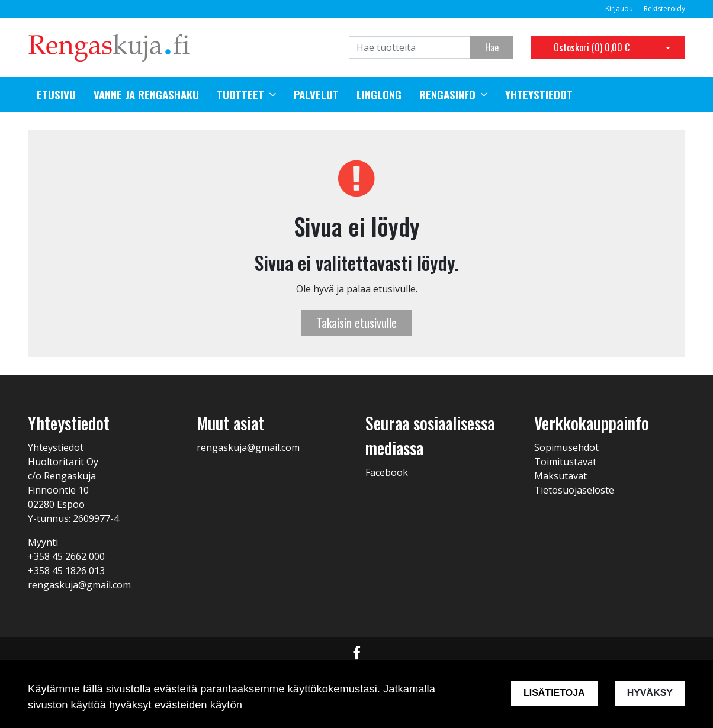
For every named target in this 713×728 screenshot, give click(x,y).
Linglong (379, 95)
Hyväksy (650, 693)
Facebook (387, 472)
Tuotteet (240, 95)
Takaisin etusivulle (356, 323)
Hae (492, 47)
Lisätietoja (554, 693)
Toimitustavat (565, 462)
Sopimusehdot (566, 447)
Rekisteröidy (664, 9)
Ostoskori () (592, 47)
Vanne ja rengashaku (146, 95)
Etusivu (56, 95)
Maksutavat (561, 476)
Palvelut (316, 95)
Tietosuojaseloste (574, 490)
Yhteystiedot (539, 95)
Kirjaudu (620, 9)
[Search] (410, 47)
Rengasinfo (447, 95)
